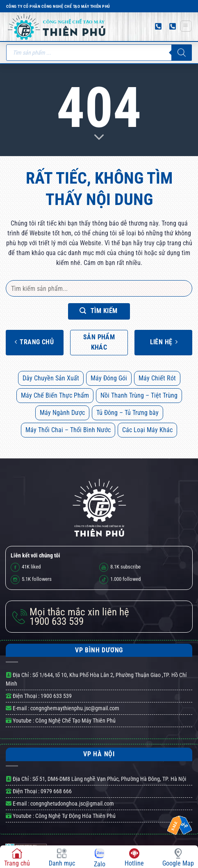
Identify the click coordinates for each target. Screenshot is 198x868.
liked (26, 567)
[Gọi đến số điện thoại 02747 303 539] (172, 26)
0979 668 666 (56, 791)
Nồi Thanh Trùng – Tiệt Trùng (139, 395)
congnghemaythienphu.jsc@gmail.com (75, 708)
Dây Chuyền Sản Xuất (51, 378)
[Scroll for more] (99, 138)
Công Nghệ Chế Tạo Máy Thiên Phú (75, 721)
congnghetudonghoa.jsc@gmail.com (72, 804)
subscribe (120, 567)
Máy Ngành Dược (62, 413)
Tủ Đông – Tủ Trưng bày (127, 413)
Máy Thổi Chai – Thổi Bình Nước (68, 430)
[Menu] (186, 26)
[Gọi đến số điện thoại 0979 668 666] (158, 26)
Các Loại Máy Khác (147, 430)
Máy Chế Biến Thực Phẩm (55, 395)
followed (120, 580)
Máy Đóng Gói (109, 378)
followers (31, 580)
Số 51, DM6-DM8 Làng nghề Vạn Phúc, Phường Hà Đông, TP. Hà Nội (109, 779)
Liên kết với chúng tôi (35, 556)
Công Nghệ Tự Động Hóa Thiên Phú (75, 816)
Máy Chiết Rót (157, 378)
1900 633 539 (79, 617)
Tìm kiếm (99, 311)
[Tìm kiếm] (182, 53)
